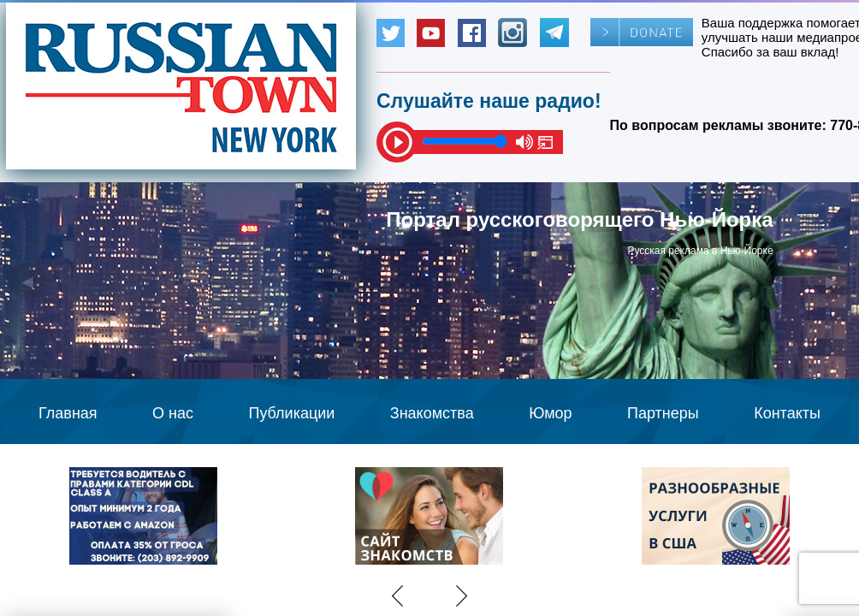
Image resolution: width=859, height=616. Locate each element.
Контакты (787, 413)
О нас (173, 413)
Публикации (291, 413)
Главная (68, 413)
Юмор (550, 413)
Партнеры (663, 413)
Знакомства (432, 413)
